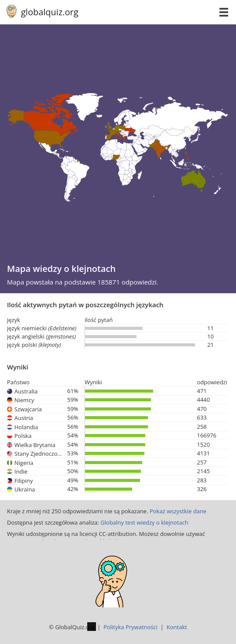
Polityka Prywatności (130, 627)
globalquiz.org (50, 12)
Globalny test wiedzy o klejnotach (144, 522)
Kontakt (177, 627)
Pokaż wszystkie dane (178, 511)
